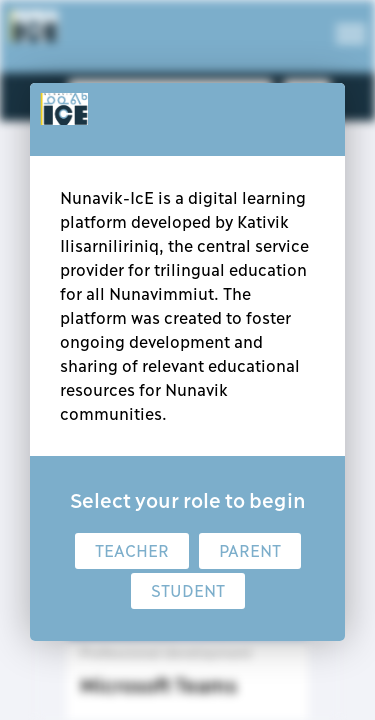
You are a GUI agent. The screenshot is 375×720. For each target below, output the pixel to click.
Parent (250, 551)
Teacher (132, 551)
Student (188, 591)
